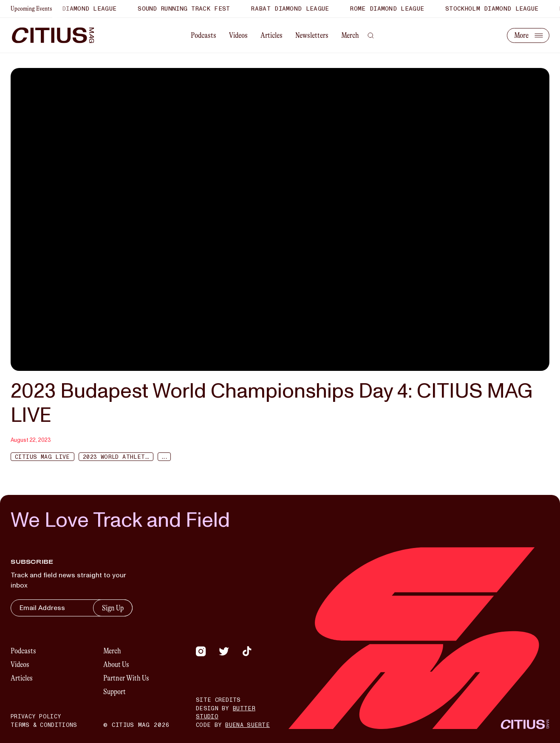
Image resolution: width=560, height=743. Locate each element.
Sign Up (113, 608)
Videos (238, 35)
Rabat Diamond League (293, 9)
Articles (272, 35)
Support (115, 692)
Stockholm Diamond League (495, 9)
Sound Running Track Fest (187, 9)
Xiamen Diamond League (79, 9)
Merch (350, 35)
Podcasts (204, 35)
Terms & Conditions (44, 725)
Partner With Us (126, 678)
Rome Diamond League (390, 9)
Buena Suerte (247, 725)
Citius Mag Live (42, 457)
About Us (116, 664)
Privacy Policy (36, 717)
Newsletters (312, 35)
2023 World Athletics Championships (118, 457)
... (164, 457)
